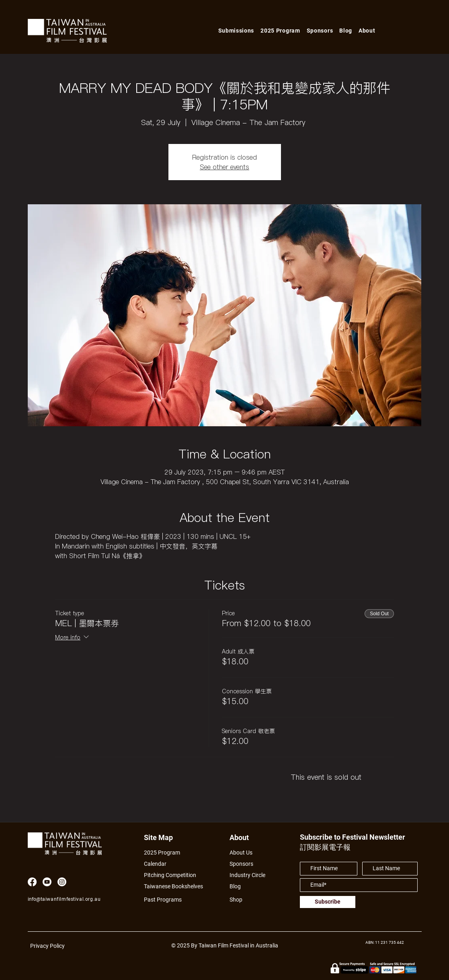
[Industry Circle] (250, 875)
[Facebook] (32, 882)
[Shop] (243, 899)
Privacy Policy (47, 946)
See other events (224, 167)
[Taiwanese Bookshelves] (178, 886)
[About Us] (250, 852)
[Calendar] (178, 864)
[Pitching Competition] (175, 875)
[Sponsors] (243, 864)
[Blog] (238, 886)
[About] (247, 837)
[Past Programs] (166, 899)
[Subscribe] (328, 902)
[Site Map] (161, 837)
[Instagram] (62, 882)
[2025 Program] (166, 852)
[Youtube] (47, 882)
